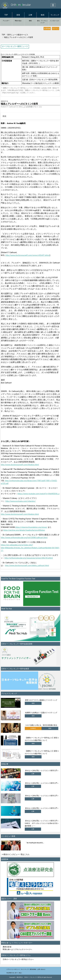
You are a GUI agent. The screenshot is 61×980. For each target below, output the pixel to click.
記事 (30, 15)
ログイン (56, 28)
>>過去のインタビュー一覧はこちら (16, 854)
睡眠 (30, 21)
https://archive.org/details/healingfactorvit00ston (24, 530)
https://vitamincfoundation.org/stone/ (31, 527)
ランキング (55, 15)
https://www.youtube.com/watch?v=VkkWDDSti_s (38, 494)
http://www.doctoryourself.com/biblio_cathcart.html (27, 565)
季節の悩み (18, 21)
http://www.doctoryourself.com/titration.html (20, 465)
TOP (6, 15)
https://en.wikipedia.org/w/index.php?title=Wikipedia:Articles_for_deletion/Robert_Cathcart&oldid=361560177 (30, 548)
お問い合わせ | (41, 969)
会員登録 (47, 28)
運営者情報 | (33, 969)
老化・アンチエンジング (42, 22)
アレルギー (6, 21)
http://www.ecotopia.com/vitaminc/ (21, 501)
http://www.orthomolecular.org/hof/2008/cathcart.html (24, 538)
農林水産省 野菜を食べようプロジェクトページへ (17, 948)
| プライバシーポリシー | (13, 969)
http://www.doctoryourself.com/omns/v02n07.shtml (28, 255)
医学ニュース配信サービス (18, 35)
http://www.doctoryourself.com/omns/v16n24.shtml (25, 453)
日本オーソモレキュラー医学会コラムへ (18, 959)
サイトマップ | (25, 969)
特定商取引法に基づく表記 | (14, 973)
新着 (18, 15)
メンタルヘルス (55, 21)
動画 (43, 15)
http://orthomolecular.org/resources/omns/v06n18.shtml (29, 558)
